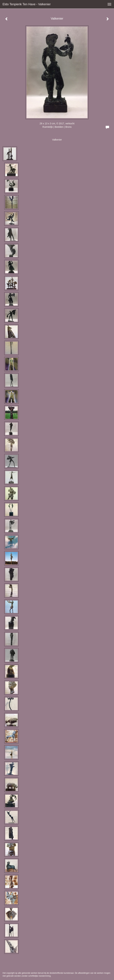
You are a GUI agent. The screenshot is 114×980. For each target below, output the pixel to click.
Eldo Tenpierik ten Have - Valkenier (27, 4)
